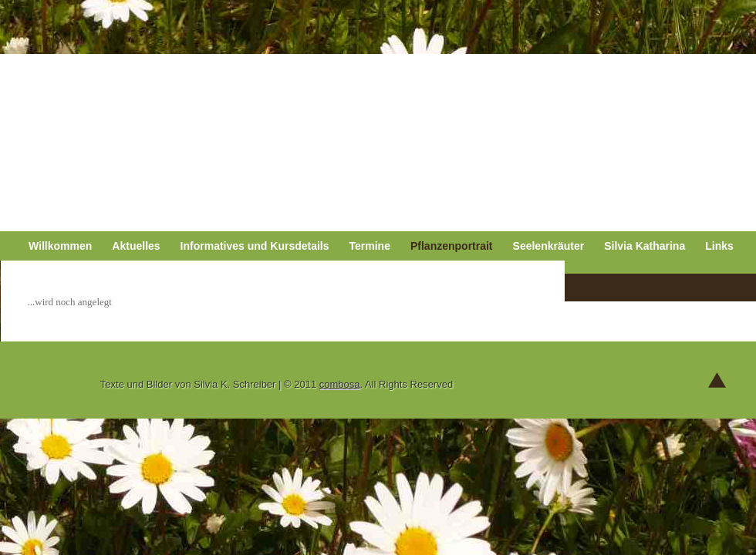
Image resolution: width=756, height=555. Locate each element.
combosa (340, 384)
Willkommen (60, 246)
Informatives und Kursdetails (255, 246)
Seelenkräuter (549, 246)
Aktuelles (136, 246)
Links (719, 246)
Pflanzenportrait (452, 246)
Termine (370, 246)
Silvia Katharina (645, 246)
